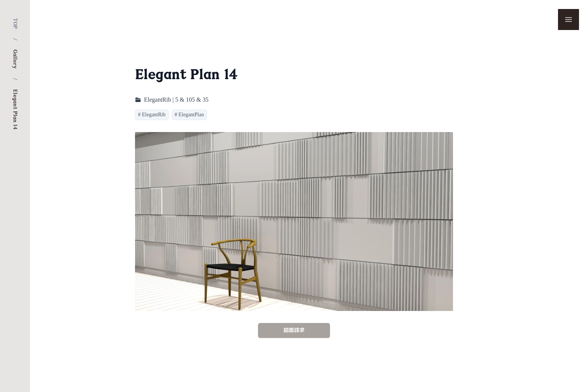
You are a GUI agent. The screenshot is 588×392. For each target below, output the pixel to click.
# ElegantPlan (189, 115)
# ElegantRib (152, 115)
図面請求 (294, 330)
